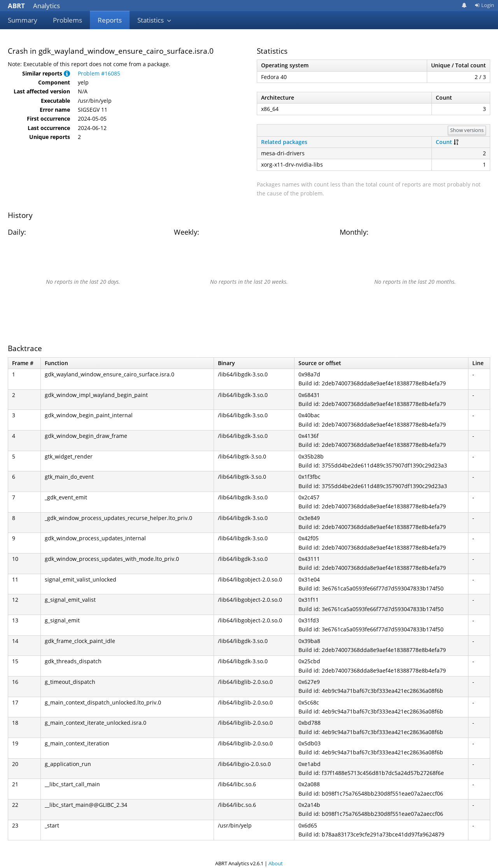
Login (484, 5)
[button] (67, 73)
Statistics (154, 20)
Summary (23, 20)
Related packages (284, 142)
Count (444, 142)
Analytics (34, 6)
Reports (110, 20)
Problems (68, 20)
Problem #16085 (99, 73)
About (276, 863)
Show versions (467, 130)
